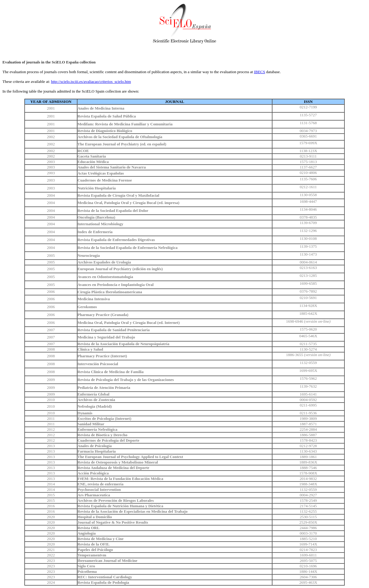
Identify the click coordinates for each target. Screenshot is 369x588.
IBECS (260, 72)
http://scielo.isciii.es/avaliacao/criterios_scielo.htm (91, 82)
